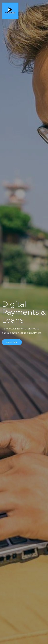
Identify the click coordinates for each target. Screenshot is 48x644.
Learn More (12, 342)
